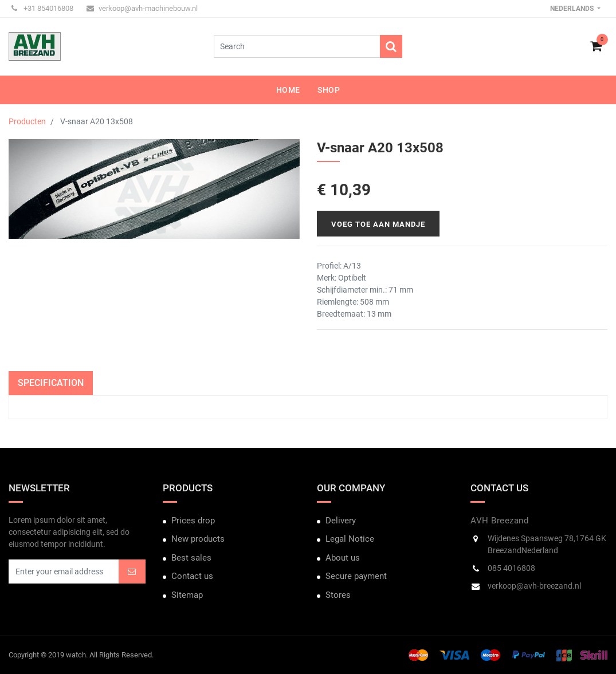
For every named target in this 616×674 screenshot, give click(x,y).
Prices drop (193, 521)
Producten (27, 121)
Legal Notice (350, 539)
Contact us (192, 576)
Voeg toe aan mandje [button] (378, 224)
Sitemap (187, 595)
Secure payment (356, 576)
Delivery (341, 521)
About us (343, 558)
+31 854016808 (42, 8)
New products (198, 539)
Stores (338, 595)
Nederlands (573, 9)
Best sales (191, 558)
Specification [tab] (51, 383)
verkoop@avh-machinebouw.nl (142, 8)
